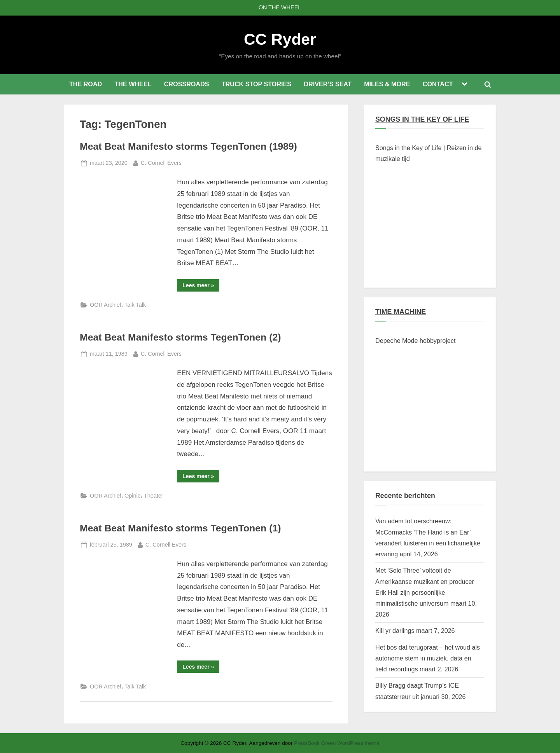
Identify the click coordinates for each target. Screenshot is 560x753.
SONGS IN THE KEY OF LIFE (422, 119)
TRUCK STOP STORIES (256, 84)
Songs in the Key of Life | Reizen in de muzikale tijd (428, 153)
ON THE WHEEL (280, 7)
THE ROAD (86, 84)
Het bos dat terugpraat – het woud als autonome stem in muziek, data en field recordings (428, 658)
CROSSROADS (187, 84)
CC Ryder (280, 39)
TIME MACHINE (401, 312)
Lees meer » (201, 287)
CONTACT (438, 84)
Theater (154, 496)
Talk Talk (135, 305)
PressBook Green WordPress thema (337, 743)
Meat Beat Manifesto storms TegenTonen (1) (180, 528)
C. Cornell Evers (161, 162)
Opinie (133, 496)
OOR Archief (106, 305)
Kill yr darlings (395, 631)
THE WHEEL (133, 84)
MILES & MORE (387, 84)
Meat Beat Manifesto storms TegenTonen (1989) (188, 146)
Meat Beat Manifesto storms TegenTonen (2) (180, 337)
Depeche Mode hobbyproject (415, 341)
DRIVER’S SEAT (328, 84)
